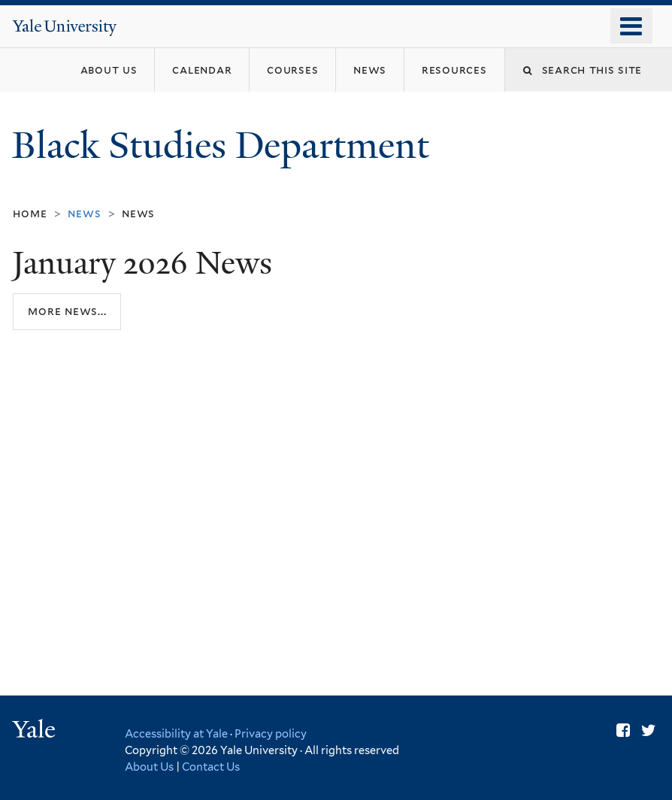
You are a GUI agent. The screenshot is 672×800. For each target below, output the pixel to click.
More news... (67, 311)
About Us (149, 767)
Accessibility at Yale (176, 733)
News (138, 213)
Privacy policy (271, 733)
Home (30, 213)
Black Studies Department (225, 145)
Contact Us (211, 767)
